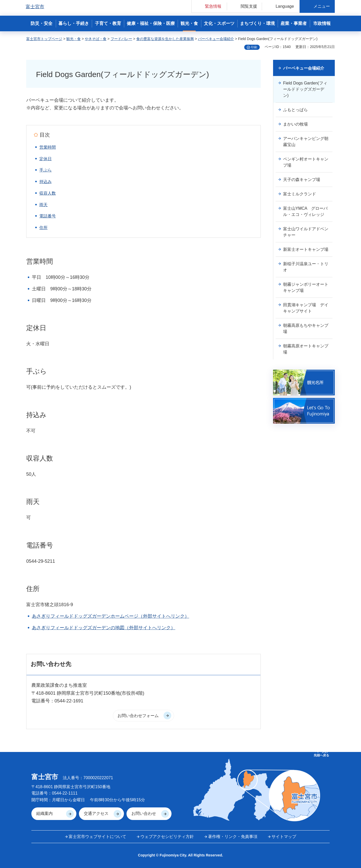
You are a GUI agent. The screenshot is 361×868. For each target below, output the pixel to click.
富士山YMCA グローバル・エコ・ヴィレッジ (305, 211)
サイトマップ (284, 837)
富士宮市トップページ (44, 39)
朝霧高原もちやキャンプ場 (306, 328)
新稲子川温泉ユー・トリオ (306, 267)
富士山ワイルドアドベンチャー (306, 232)
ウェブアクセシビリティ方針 (167, 837)
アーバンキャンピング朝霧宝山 (306, 142)
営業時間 (48, 147)
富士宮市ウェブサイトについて (97, 837)
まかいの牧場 (295, 124)
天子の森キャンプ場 (302, 180)
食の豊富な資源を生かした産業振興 (165, 39)
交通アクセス (96, 813)
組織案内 (44, 813)
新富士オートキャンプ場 (306, 249)
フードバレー (121, 39)
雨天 (43, 205)
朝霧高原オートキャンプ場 (306, 349)
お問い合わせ (144, 813)
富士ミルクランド (300, 194)
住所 (43, 228)
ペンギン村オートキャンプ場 (306, 162)
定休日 (46, 159)
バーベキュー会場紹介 (216, 39)
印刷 (254, 47)
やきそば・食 (96, 39)
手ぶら (46, 170)
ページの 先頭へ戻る (321, 753)
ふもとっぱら (295, 110)
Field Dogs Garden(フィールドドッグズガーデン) (305, 89)
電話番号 (48, 216)
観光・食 (74, 39)
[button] (209, 6)
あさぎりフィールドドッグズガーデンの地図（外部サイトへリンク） (104, 628)
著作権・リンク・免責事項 (233, 837)
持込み (46, 182)
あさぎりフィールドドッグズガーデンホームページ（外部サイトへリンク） (111, 616)
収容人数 (48, 193)
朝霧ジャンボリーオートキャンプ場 (306, 287)
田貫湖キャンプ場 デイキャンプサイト (306, 308)
